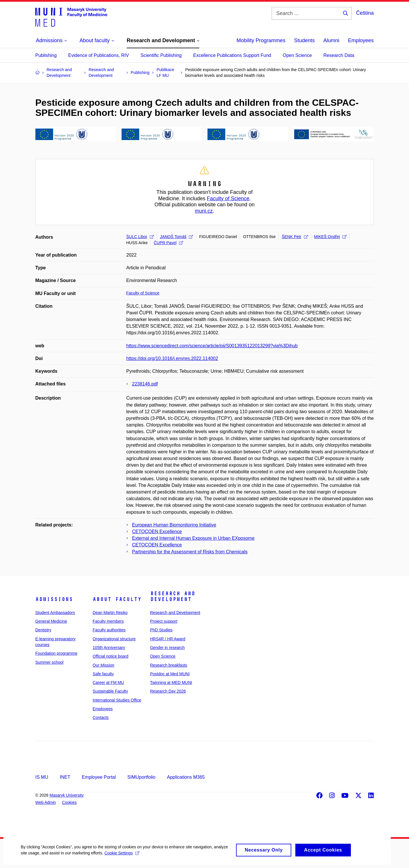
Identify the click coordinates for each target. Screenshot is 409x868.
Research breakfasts (169, 665)
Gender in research (167, 648)
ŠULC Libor (140, 237)
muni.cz (204, 211)
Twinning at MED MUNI (171, 682)
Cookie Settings (136, 857)
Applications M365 (186, 777)
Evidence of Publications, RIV (99, 55)
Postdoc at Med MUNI (170, 674)
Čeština (365, 13)
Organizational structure (114, 639)
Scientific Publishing (161, 55)
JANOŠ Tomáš (177, 237)
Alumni (331, 40)
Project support (164, 621)
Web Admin (46, 802)
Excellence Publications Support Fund (232, 55)
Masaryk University (67, 795)
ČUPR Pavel (168, 243)
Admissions (54, 599)
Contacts (101, 717)
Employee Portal (99, 777)
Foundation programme (56, 653)
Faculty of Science (228, 199)
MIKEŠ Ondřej (330, 237)
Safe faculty (103, 674)
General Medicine (51, 621)
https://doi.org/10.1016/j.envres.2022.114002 (172, 358)
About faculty (117, 599)
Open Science (297, 55)
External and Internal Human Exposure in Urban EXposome (193, 538)
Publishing (46, 55)
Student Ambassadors (55, 613)
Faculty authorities (109, 630)
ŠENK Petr (295, 237)
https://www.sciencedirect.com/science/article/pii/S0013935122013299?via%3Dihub (212, 346)
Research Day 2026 (168, 691)
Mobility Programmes (261, 40)
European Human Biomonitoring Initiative (174, 525)
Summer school (49, 662)
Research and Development (173, 596)
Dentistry (43, 630)
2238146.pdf (145, 384)
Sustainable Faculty (110, 691)
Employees (361, 40)
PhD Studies (161, 630)
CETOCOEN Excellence (157, 532)
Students (304, 40)
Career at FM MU (108, 682)
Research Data (339, 55)
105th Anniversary (109, 648)
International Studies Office (117, 700)
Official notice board (110, 656)
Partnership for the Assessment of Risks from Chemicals (190, 552)
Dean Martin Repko (110, 613)
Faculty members (108, 621)
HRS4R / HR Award (168, 639)
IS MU (42, 777)
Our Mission (103, 665)
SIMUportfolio (141, 777)
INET (65, 777)
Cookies (69, 802)
